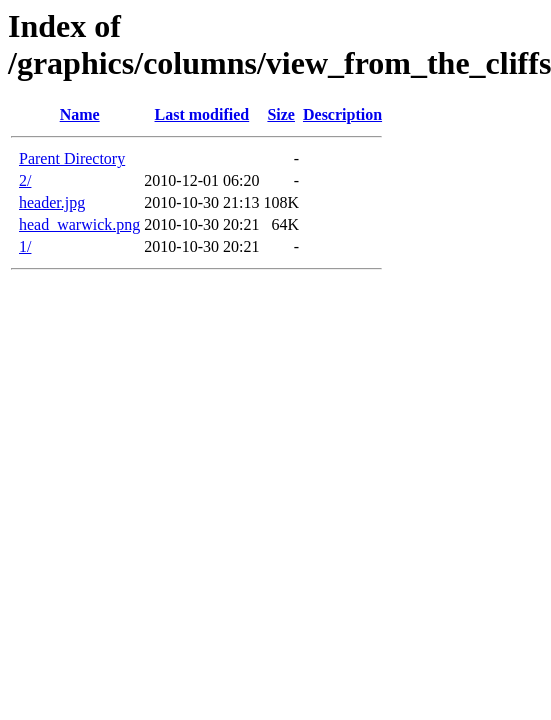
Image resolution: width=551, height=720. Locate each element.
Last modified (202, 114)
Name (80, 114)
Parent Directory (72, 158)
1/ (25, 246)
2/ (25, 180)
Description (342, 114)
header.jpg (52, 202)
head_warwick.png (79, 224)
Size (281, 114)
